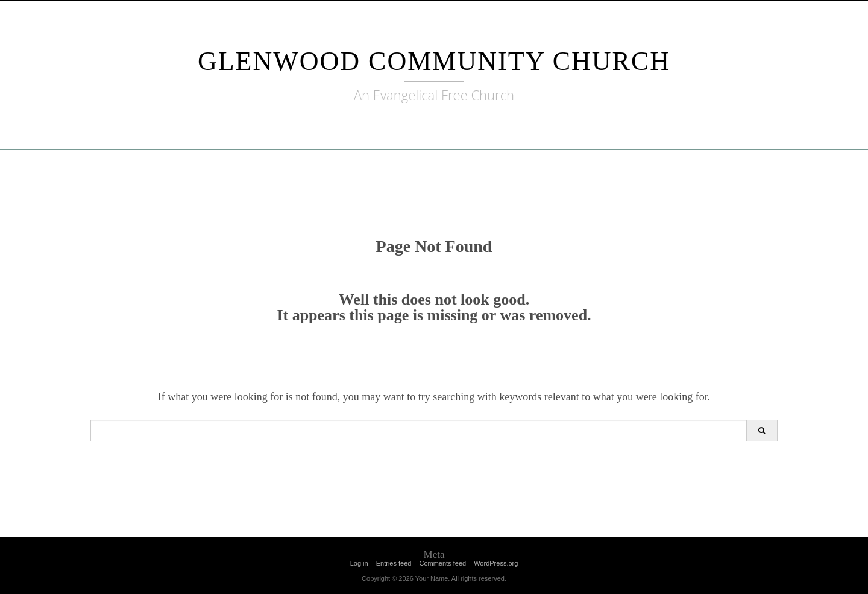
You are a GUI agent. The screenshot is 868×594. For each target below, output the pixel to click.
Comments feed (442, 563)
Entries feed (394, 563)
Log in (359, 563)
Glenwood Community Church (434, 61)
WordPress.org (496, 563)
